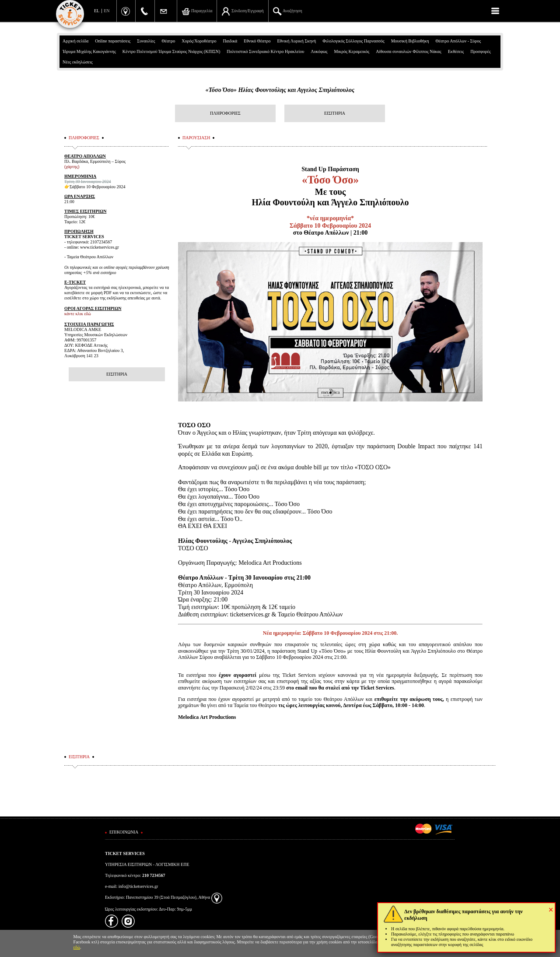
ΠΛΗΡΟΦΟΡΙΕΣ (225, 113)
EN (107, 11)
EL (97, 11)
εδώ (77, 947)
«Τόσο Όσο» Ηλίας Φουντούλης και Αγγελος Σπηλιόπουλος (280, 90)
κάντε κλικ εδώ (78, 314)
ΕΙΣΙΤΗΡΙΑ (335, 113)
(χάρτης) (72, 167)
